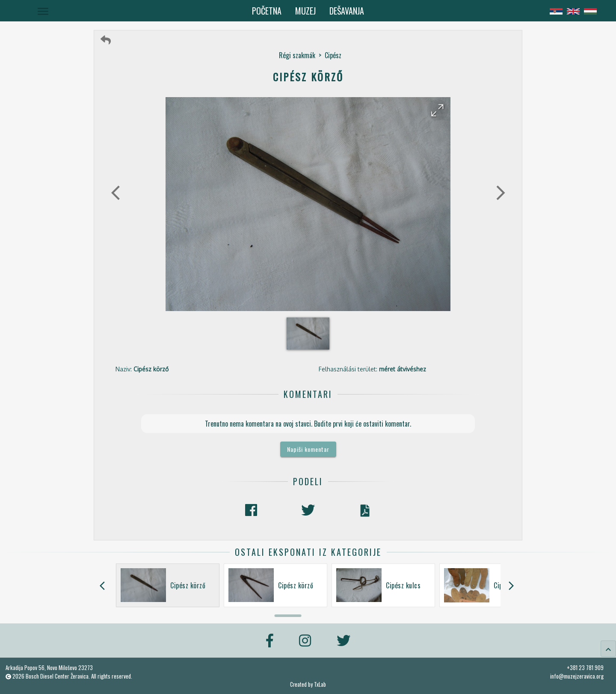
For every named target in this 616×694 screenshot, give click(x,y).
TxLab (320, 684)
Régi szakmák (297, 55)
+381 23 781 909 (585, 667)
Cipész (333, 55)
